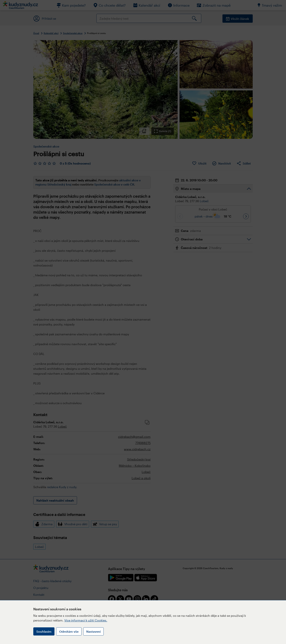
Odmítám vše (69, 631)
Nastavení (93, 631)
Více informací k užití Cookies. (86, 620)
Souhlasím (44, 631)
